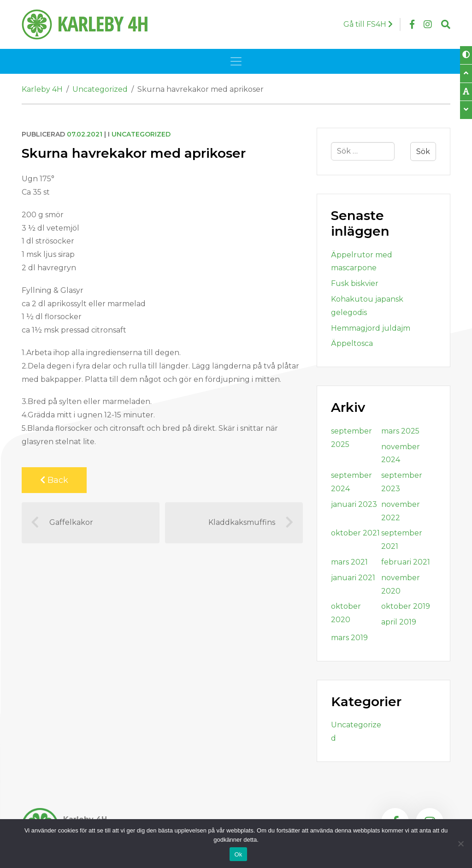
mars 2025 (400, 431)
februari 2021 (406, 562)
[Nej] (460, 844)
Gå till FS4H (368, 24)
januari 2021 (353, 578)
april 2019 (399, 622)
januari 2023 (354, 504)
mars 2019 (349, 638)
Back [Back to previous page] (54, 480)
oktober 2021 (355, 533)
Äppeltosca (352, 343)
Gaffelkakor (62, 523)
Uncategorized (141, 134)
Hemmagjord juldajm (371, 328)
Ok (238, 854)
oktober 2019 (406, 606)
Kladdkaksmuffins (251, 523)
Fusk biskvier (355, 283)
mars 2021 (349, 562)
